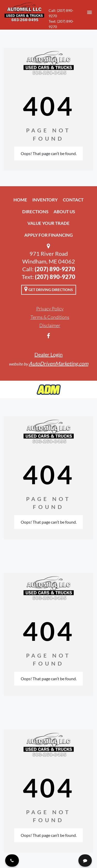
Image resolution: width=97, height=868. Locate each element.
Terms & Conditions (50, 317)
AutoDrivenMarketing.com (58, 363)
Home (20, 200)
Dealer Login (48, 354)
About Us (64, 212)
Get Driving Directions (49, 289)
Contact (73, 200)
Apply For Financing (48, 235)
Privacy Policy (50, 309)
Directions (35, 212)
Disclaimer (50, 325)
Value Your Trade (48, 223)
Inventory (45, 200)
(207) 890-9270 (55, 269)
